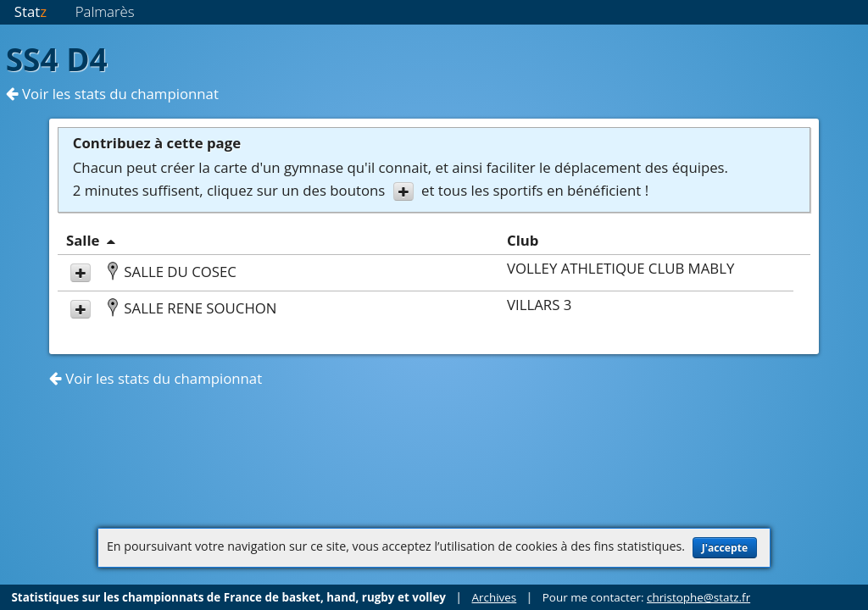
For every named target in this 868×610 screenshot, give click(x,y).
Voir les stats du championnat (112, 94)
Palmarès (105, 11)
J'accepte (725, 548)
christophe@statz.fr (698, 597)
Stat (31, 11)
